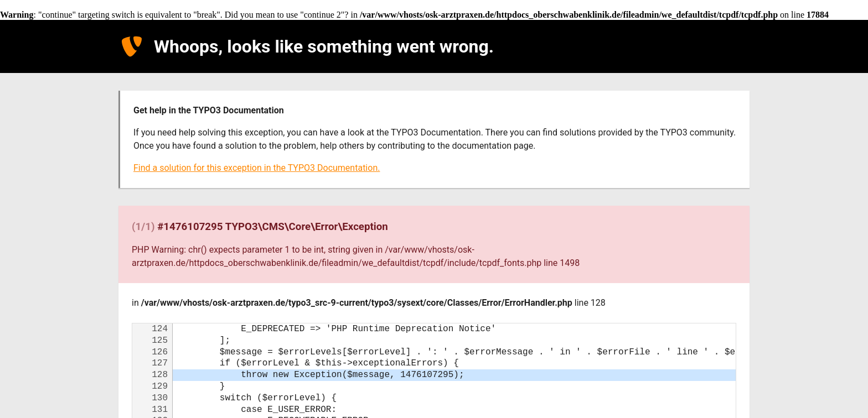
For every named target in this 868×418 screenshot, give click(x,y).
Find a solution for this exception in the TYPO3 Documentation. (257, 168)
